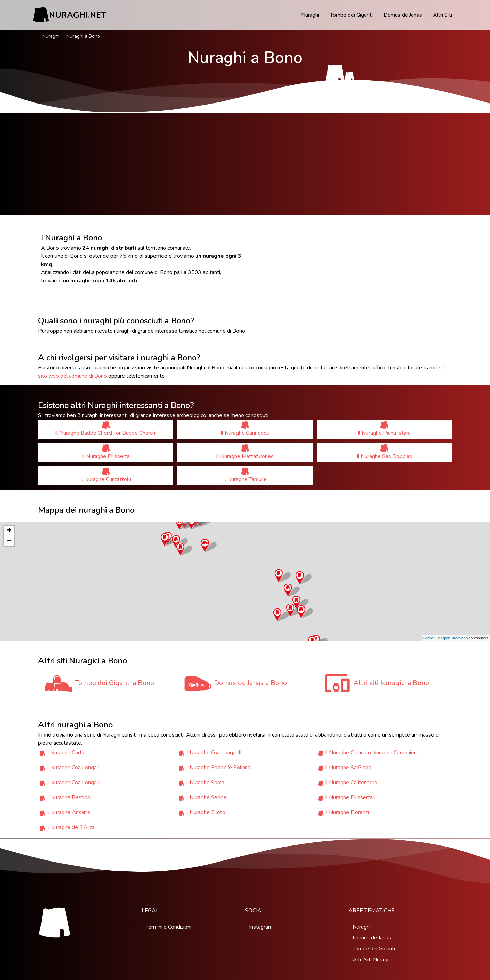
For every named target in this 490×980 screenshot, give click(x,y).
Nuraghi (310, 15)
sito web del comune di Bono (72, 376)
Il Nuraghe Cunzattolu (106, 475)
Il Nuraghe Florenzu (348, 812)
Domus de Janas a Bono (250, 683)
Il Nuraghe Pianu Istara (384, 429)
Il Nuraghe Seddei (207, 797)
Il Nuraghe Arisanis (68, 812)
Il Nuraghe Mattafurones (245, 452)
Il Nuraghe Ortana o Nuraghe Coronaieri (371, 753)
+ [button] (9, 531)
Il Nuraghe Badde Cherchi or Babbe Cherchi (106, 429)
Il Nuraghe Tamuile (245, 475)
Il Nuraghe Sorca (205, 783)
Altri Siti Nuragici (372, 960)
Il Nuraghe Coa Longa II (73, 783)
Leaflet (429, 638)
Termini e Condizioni (168, 927)
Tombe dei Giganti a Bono (115, 683)
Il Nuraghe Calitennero (351, 783)
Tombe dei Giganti (351, 15)
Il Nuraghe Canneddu (245, 429)
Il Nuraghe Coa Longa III (213, 753)
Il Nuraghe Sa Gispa (348, 768)
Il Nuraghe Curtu (65, 753)
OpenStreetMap (455, 638)
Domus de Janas (403, 15)
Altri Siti (442, 15)
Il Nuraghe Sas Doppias (384, 452)
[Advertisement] (245, 164)
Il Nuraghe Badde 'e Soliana (218, 768)
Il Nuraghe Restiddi (69, 797)
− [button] (9, 541)
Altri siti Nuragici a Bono (391, 683)
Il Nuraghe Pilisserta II (351, 797)
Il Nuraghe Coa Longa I (73, 768)
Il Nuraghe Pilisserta (106, 452)
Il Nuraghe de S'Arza (70, 827)
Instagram (261, 927)
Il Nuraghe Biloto (205, 812)
